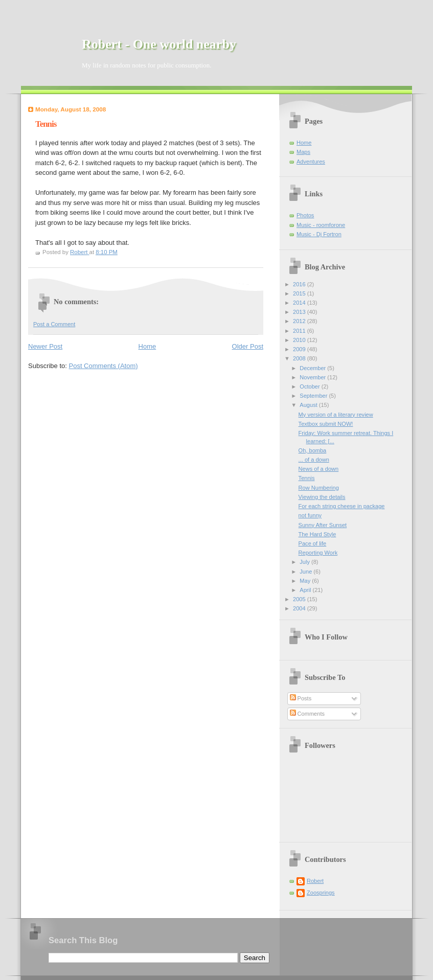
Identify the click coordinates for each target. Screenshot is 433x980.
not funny (310, 515)
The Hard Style (317, 534)
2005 (300, 599)
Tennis (307, 478)
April (306, 590)
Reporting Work (318, 553)
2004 (300, 608)
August (309, 405)
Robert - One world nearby (159, 44)
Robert (315, 881)
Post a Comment (54, 324)
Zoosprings (321, 893)
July (305, 562)
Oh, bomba (313, 450)
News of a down (319, 469)
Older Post (248, 346)
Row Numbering (319, 488)
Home (147, 346)
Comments (307, 714)
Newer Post (45, 346)
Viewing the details (322, 497)
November (313, 377)
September (314, 396)
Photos (305, 215)
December (313, 368)
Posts (301, 698)
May (306, 581)
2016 (300, 284)
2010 (300, 340)
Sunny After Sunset (323, 525)
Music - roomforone (321, 225)
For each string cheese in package (342, 506)
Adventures (311, 162)
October (310, 386)
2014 (300, 303)
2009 (300, 349)
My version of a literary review (336, 415)
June (306, 572)
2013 (300, 312)
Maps (303, 152)
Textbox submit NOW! (326, 424)
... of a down (314, 460)
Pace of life (313, 543)
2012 (300, 321)
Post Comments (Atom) (104, 366)
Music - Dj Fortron (319, 234)
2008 (300, 358)
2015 (300, 293)
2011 (300, 331)
